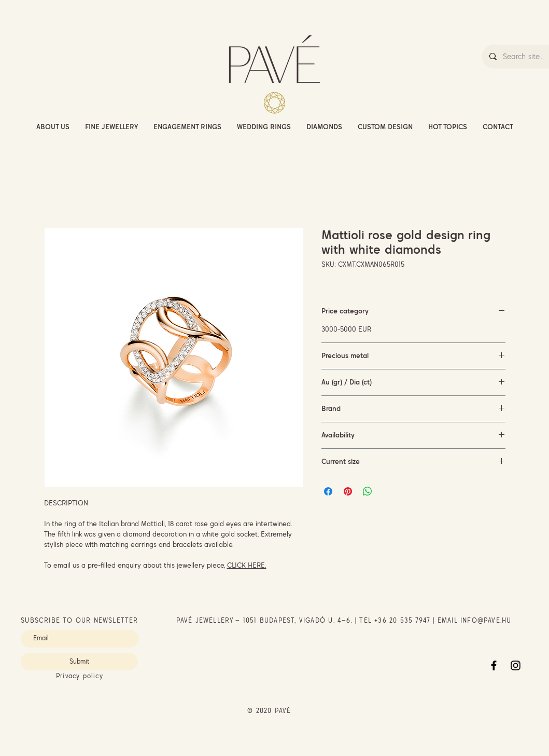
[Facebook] (494, 665)
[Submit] (79, 662)
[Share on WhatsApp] (368, 491)
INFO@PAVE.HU (486, 620)
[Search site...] (525, 57)
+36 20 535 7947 (402, 620)
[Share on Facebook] (328, 491)
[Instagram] (516, 665)
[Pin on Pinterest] (348, 491)
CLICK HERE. (247, 565)
